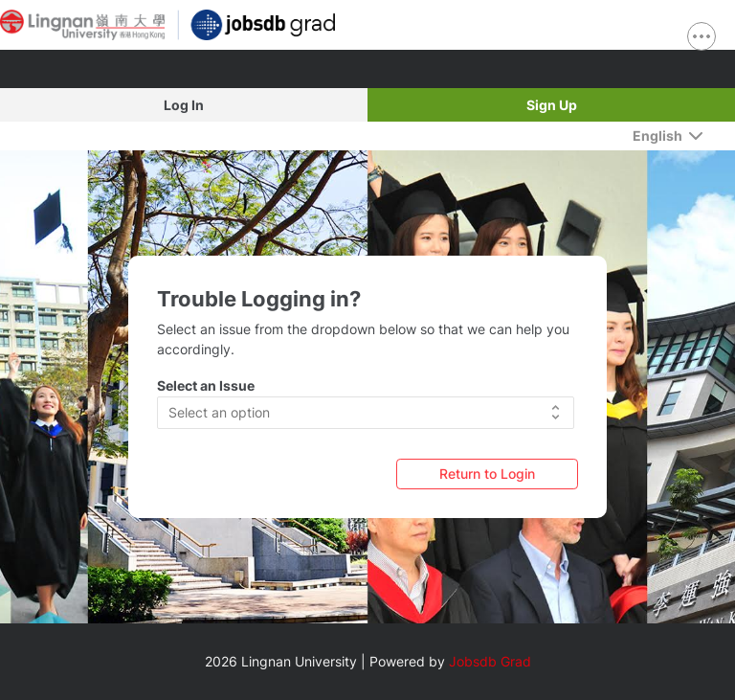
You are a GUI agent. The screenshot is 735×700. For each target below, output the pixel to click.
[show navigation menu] (702, 36)
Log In (184, 105)
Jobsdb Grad (490, 661)
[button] (366, 413)
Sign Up (552, 105)
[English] (668, 135)
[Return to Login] (487, 474)
